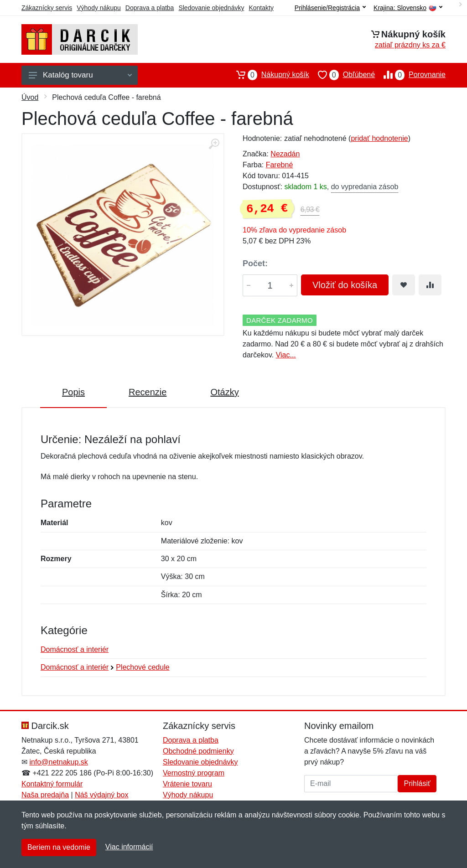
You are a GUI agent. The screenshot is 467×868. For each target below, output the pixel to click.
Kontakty (261, 8)
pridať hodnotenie (379, 138)
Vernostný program (194, 773)
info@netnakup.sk (58, 762)
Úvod (30, 97)
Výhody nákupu (99, 8)
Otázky (224, 392)
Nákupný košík (268, 75)
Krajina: (408, 8)
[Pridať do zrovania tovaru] (430, 285)
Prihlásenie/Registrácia (330, 8)
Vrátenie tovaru (187, 784)
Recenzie (148, 392)
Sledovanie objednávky (211, 8)
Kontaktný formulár (52, 784)
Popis (73, 392)
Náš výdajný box (101, 795)
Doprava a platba (150, 8)
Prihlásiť (417, 783)
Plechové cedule (143, 667)
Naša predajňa (45, 795)
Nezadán (285, 154)
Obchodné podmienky (198, 751)
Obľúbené (342, 75)
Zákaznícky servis (47, 8)
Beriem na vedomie (59, 847)
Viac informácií (129, 847)
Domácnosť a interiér (75, 649)
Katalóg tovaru (80, 75)
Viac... (286, 355)
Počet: (255, 263)
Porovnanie (410, 75)
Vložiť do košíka (345, 285)
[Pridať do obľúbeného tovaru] (404, 285)
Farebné (280, 165)
